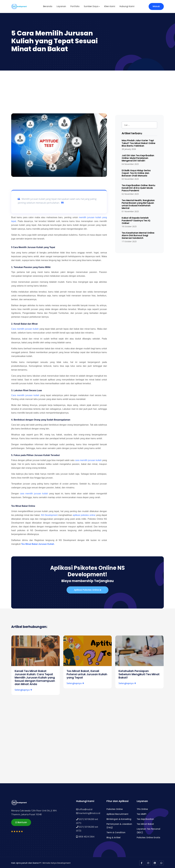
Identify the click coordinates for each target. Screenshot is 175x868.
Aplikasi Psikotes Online (88, 590)
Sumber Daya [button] (91, 6)
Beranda (48, 6)
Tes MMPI (142, 813)
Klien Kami (110, 6)
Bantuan (21, 821)
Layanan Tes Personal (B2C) (148, 830)
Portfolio (75, 6)
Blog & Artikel (113, 837)
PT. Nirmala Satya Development (55, 862)
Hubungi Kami (127, 6)
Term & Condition (116, 832)
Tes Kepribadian (145, 818)
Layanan (61, 6)
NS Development (49, 515)
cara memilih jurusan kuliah (88, 460)
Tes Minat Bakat (145, 823)
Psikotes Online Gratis (148, 837)
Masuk (156, 6)
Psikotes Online (115, 808)
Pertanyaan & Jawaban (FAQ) (119, 825)
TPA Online (142, 808)
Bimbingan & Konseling (119, 818)
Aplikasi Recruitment (117, 813)
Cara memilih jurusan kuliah (25, 329)
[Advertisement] (87, 91)
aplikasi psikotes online (84, 515)
